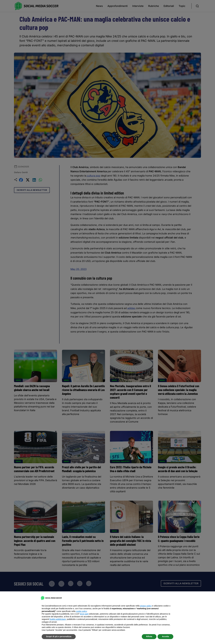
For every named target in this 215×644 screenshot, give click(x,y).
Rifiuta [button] (149, 636)
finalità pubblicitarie (58, 619)
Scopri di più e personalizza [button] (59, 636)
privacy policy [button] (146, 606)
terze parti (84, 614)
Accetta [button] (165, 636)
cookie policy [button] (81, 611)
